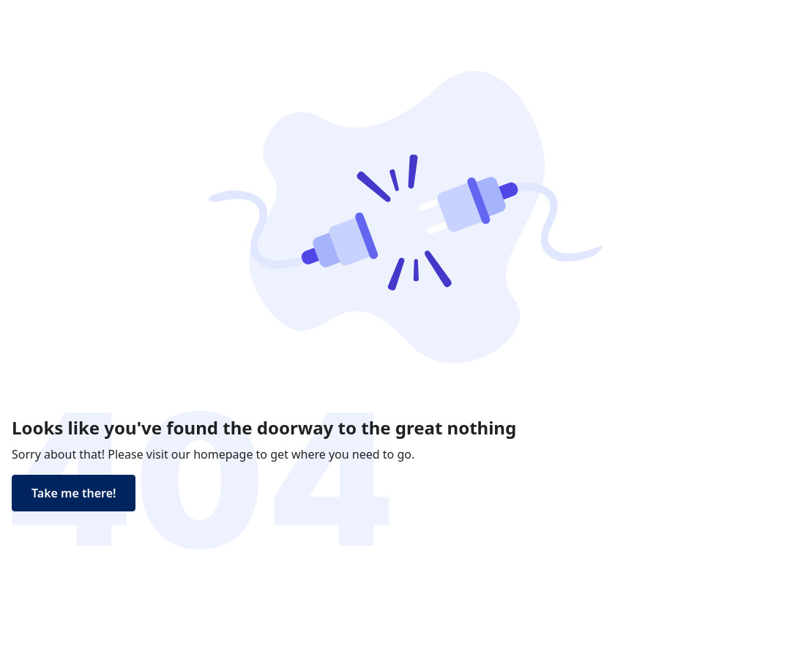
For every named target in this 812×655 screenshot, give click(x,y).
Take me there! (74, 493)
